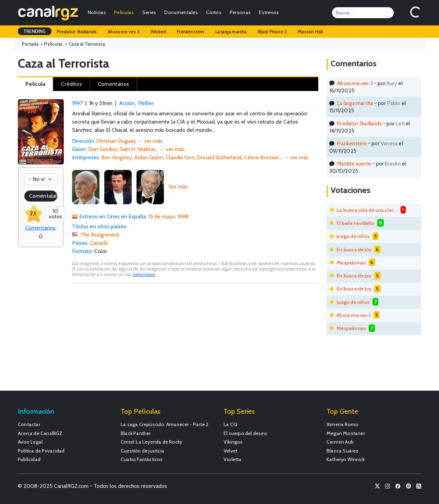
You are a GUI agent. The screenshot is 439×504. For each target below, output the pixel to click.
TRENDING (35, 31)
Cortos (214, 12)
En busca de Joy (354, 250)
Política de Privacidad (41, 451)
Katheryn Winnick (346, 459)
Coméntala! (43, 196)
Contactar (29, 424)
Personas (240, 12)
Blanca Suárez (343, 451)
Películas (124, 12)
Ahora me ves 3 (124, 32)
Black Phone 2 (272, 32)
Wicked (158, 32)
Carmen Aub (340, 442)
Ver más (178, 187)
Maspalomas (351, 263)
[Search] (363, 13)
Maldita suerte (354, 164)
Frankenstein (191, 32)
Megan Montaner (346, 433)
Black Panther (136, 433)
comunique (144, 274)
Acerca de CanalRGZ (40, 433)
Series (149, 12)
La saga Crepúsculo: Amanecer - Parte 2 (165, 424)
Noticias (97, 12)
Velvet (230, 451)
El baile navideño (355, 223)
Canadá (99, 243)
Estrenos (269, 12)
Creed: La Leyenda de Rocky (151, 442)
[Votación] (41, 179)
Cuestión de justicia (143, 451)
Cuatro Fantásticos (142, 459)
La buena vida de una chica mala (367, 210)
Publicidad (29, 459)
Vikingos (233, 442)
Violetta (233, 459)
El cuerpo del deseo (245, 433)
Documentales (181, 12)
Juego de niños (353, 236)
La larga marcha (231, 32)
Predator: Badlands (77, 32)
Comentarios (40, 228)
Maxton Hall (310, 32)
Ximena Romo (342, 424)
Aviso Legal (30, 442)
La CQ (230, 424)
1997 (77, 103)
